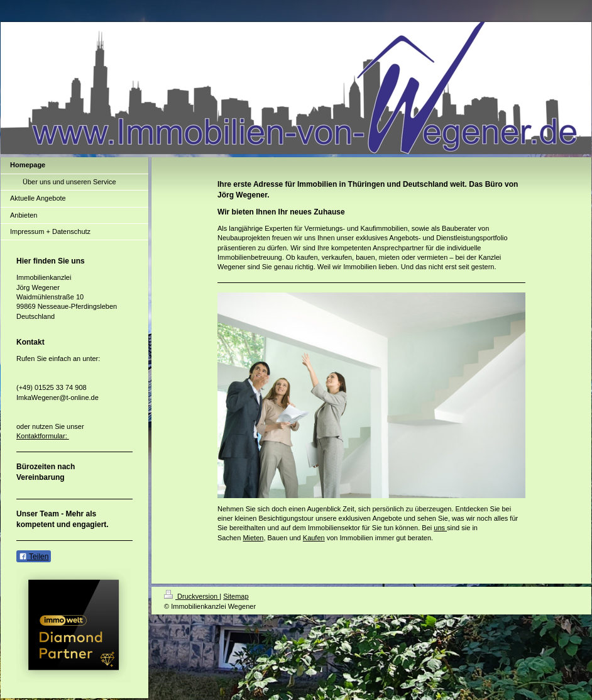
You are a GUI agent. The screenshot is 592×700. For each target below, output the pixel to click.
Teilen (34, 557)
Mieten (253, 538)
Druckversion (192, 596)
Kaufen (314, 538)
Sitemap (236, 596)
